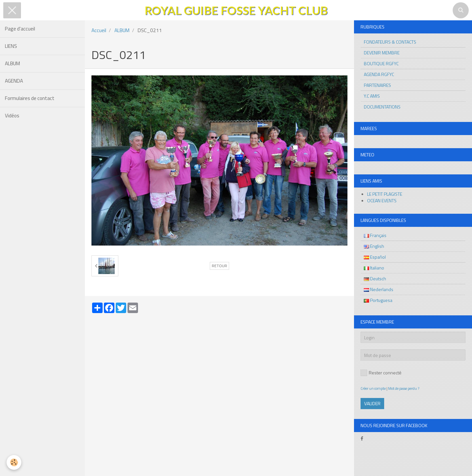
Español (375, 257)
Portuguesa (378, 300)
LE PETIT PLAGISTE (385, 194)
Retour (219, 266)
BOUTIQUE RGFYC (381, 63)
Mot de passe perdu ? (404, 388)
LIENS (11, 46)
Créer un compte (373, 388)
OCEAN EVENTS (382, 200)
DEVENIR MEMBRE (382, 53)
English (374, 246)
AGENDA (14, 81)
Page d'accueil (20, 29)
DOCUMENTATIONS (382, 107)
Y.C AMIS (372, 96)
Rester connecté (381, 373)
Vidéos (12, 116)
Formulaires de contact (30, 98)
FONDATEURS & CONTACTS (390, 42)
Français (375, 235)
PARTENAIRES (377, 85)
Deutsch (375, 278)
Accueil (99, 30)
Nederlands (379, 289)
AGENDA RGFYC (379, 74)
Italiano (374, 268)
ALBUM (12, 63)
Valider (372, 403)
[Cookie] (14, 462)
